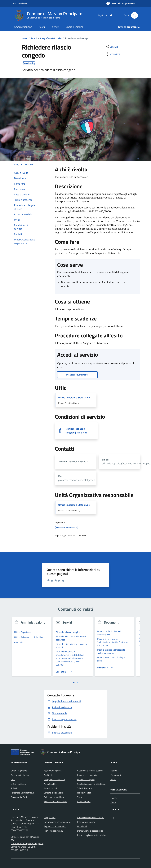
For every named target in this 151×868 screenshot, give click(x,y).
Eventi (113, 802)
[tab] (74, 682)
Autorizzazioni (50, 788)
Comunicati (116, 775)
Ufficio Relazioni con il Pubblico (25, 837)
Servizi (56, 27)
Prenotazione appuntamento (57, 822)
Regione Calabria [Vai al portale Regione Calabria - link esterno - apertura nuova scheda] (20, 3)
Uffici (13, 779)
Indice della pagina (27, 165)
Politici (14, 788)
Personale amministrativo (23, 793)
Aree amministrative (20, 775)
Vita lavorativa (84, 802)
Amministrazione (23, 27)
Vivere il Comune (75, 27)
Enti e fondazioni (18, 784)
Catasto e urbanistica (54, 793)
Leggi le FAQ (50, 818)
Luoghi (113, 798)
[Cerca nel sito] (134, 15)
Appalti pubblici (51, 784)
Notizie (114, 771)
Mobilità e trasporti (86, 779)
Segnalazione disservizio (55, 826)
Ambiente (49, 775)
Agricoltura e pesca (53, 771)
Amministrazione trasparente (91, 818)
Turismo (81, 797)
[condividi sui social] (112, 47)
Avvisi (113, 779)
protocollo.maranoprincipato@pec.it (27, 843)
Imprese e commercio (87, 775)
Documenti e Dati (19, 797)
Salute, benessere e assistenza (91, 784)
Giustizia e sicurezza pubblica (90, 771)
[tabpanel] (32, 649)
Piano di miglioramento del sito (91, 835)
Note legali (82, 826)
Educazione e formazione (55, 802)
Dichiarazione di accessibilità (90, 831)
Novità (42, 27)
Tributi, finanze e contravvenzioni (85, 790)
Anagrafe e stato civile (54, 779)
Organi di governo (19, 771)
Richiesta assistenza (53, 831)
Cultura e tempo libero (54, 797)
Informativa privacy (86, 822)
